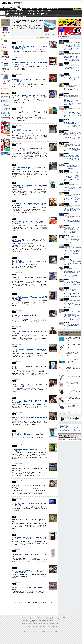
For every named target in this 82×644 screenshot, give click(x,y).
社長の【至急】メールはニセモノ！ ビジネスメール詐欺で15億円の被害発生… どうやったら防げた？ (73, 115)
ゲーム (58, 9)
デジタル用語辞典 (39, 626)
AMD (11, 13)
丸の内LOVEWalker (58, 628)
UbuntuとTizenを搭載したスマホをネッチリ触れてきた (29, 96)
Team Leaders (42, 625)
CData (34, 15)
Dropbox (29, 15)
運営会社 (44, 631)
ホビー (35, 9)
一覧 (35, 37)
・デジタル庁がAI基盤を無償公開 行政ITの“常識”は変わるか (5, 112)
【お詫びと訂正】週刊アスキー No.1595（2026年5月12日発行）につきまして (70, 426)
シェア (26, 37)
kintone (16, 15)
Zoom (52, 15)
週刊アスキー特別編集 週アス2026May (6, 120)
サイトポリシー (27, 631)
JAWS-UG (28, 620)
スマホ (48, 9)
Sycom (20, 12)
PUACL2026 (49, 10)
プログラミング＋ (48, 625)
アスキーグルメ (19, 10)
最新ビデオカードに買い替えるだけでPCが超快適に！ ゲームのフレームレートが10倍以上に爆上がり (72, 283)
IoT (7, 9)
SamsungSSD (24, 13)
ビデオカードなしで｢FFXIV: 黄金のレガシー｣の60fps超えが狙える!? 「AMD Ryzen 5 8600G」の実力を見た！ (72, 326)
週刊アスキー (25, 10)
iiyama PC (39, 619)
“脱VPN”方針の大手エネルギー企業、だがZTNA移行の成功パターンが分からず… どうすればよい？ (72, 252)
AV (42, 9)
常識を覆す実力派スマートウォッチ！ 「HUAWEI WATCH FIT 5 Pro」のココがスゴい (72, 90)
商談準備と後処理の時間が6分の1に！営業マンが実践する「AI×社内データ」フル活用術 (72, 231)
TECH (15, 9)
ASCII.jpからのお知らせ (64, 423)
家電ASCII (13, 10)
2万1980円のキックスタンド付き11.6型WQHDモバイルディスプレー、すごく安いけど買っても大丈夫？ (72, 79)
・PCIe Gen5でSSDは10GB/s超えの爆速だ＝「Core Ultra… (5, 108)
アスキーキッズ (3, 10)
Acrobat (11, 15)
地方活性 (45, 10)
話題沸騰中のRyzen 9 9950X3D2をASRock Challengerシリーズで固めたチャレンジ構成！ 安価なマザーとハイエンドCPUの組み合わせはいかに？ (73, 262)
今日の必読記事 (27, 626)
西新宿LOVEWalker (37, 628)
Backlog (38, 15)
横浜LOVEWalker (30, 628)
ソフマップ (20, 16)
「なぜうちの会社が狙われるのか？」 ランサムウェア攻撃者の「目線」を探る (72, 241)
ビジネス (11, 9)
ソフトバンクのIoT (56, 15)
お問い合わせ (50, 631)
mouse (11, 12)
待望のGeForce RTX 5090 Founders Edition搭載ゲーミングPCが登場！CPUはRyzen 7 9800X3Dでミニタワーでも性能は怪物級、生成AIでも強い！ (73, 102)
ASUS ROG (16, 13)
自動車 (31, 9)
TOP (18, 617)
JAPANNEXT (16, 16)
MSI (29, 12)
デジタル (17, 3)
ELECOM (7, 13)
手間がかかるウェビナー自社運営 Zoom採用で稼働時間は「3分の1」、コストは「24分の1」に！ (73, 209)
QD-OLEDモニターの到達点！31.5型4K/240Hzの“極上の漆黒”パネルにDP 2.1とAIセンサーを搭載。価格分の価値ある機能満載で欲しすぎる (72, 178)
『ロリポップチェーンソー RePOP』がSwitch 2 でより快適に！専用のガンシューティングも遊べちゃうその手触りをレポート (72, 199)
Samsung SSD (25, 623)
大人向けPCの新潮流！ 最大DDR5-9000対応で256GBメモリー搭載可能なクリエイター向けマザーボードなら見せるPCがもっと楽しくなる (72, 158)
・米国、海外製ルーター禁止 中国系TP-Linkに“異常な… (5, 104)
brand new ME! (49, 622)
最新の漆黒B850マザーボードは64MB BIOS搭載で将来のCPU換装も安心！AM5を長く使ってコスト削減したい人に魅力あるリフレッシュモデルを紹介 (72, 274)
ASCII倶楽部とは (7, 115)
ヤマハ (47, 15)
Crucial (34, 13)
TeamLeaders (30, 10)
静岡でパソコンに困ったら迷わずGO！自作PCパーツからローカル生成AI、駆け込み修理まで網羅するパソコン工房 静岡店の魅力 (72, 58)
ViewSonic (43, 13)
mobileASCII (45, 626)
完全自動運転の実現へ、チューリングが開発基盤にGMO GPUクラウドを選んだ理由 (72, 167)
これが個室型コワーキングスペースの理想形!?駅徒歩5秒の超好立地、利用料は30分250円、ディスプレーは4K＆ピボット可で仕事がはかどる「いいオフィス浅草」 (73, 317)
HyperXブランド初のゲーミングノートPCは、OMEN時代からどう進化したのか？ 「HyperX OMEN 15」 (72, 305)
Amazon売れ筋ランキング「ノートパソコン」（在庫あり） (5, 22)
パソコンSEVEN (25, 12)
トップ (2, 9)
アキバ (45, 9)
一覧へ (79, 423)
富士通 (7, 12)
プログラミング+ (37, 10)
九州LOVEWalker (51, 628)
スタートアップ (53, 9)
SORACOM (36, 623)
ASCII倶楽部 (78, 9)
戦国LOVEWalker (65, 628)
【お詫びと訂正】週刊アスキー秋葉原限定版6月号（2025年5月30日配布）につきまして (70, 431)
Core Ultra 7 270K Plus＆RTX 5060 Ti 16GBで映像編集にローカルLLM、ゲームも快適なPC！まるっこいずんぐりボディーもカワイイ (72, 125)
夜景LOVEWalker (44, 628)
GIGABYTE (20, 13)
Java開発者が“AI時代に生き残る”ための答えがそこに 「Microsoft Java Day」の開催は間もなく (72, 69)
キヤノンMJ (11, 16)
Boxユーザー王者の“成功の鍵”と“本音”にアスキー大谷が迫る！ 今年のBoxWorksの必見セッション (72, 221)
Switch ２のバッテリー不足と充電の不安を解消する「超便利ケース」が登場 (73, 189)
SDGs (42, 10)
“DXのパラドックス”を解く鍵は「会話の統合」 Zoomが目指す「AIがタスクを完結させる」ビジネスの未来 (72, 138)
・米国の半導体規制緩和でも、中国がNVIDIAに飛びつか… (5, 100)
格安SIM (8, 10)
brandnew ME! (25, 16)
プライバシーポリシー (36, 631)
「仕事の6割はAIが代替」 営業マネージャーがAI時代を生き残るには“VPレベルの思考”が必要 (72, 149)
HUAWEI (38, 13)
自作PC (39, 9)
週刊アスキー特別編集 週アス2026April (6, 137)
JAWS (7, 15)
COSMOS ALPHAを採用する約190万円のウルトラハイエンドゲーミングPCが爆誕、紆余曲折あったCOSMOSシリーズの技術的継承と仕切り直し (72, 47)
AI (5, 9)
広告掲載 (55, 631)
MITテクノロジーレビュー (52, 626)
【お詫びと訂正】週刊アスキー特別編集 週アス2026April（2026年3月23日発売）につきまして (70, 429)
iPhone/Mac (26, 9)
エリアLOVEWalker (23, 628)
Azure (20, 15)
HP (38, 12)
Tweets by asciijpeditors (64, 36)
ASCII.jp (6, 3)
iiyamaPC (16, 12)
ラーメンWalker (16, 628)
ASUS (34, 12)
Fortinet (43, 15)
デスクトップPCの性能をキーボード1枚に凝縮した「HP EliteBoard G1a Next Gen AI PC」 (72, 295)
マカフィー (7, 16)
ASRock (29, 13)
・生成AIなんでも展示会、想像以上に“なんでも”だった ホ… (5, 96)
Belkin (47, 13)
